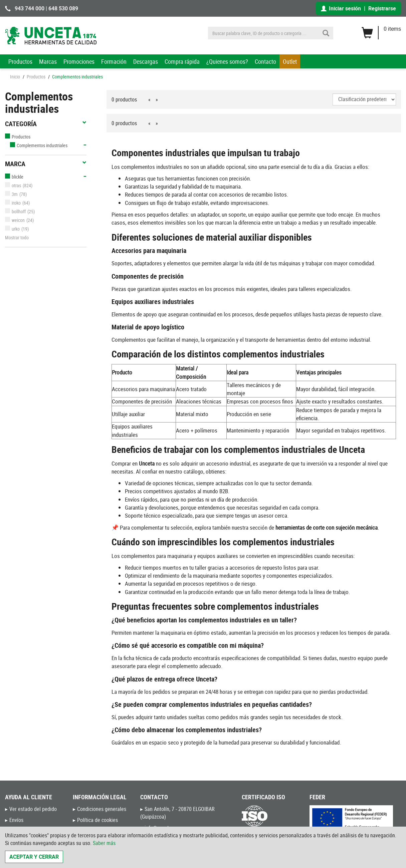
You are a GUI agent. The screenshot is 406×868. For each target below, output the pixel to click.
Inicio (15, 77)
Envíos (16, 820)
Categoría (46, 124)
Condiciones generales (102, 809)
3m (11, 194)
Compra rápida (182, 61)
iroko (13, 203)
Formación (114, 61)
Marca (46, 164)
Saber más (104, 843)
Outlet (290, 61)
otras (13, 185)
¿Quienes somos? (227, 61)
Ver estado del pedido (33, 809)
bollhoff (15, 211)
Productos (20, 61)
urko (12, 229)
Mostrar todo (17, 237)
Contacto (265, 61)
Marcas (48, 61)
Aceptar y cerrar (34, 857)
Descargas (146, 61)
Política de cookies (97, 820)
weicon (15, 220)
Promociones (79, 61)
